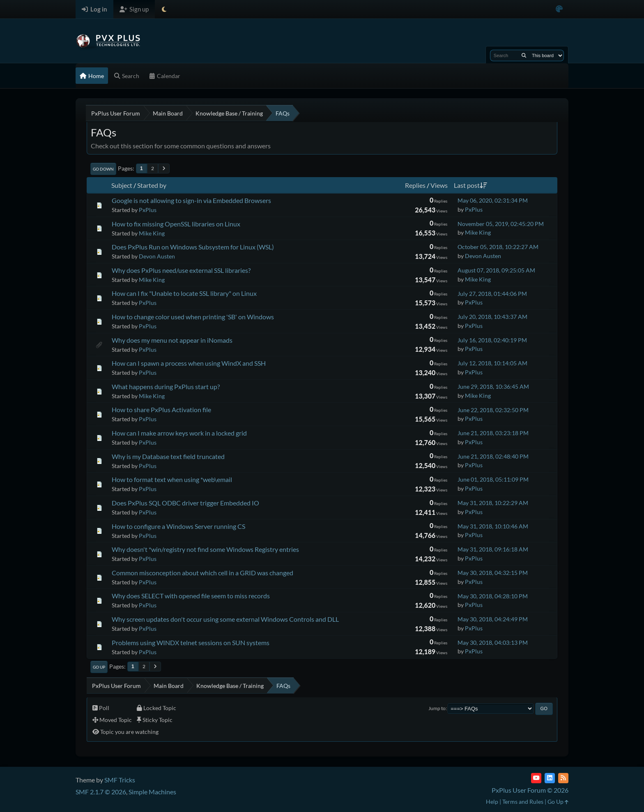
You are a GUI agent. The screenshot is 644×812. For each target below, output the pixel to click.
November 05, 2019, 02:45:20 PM (501, 224)
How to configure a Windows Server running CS (178, 526)
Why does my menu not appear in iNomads (172, 340)
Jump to (437, 708)
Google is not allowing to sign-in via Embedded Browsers (191, 200)
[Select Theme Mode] (164, 9)
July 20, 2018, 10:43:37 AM (492, 317)
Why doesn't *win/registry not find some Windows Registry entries (205, 549)
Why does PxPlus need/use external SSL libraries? (181, 270)
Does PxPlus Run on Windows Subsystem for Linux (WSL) (193, 247)
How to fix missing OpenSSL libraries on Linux (176, 224)
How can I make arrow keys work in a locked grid (179, 433)
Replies (415, 185)
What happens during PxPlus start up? (166, 386)
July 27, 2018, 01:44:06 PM (492, 294)
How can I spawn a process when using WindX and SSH (189, 363)
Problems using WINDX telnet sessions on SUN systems (191, 642)
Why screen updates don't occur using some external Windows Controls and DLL (225, 619)
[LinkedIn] (550, 778)
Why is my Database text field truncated (168, 456)
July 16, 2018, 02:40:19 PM (492, 340)
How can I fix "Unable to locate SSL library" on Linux (184, 293)
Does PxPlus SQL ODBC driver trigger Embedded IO (185, 503)
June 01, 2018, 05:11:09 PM (493, 479)
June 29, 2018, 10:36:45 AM (493, 386)
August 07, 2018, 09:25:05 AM (496, 270)
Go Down (103, 169)
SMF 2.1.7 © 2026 (101, 792)
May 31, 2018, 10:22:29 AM (493, 503)
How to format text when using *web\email (172, 479)
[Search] (524, 55)
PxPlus (148, 210)
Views (439, 185)
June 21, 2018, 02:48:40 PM (493, 456)
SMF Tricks (120, 780)
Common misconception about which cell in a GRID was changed (202, 573)
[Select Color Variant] (559, 9)
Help (492, 802)
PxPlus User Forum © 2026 (530, 790)
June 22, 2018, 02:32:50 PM (493, 410)
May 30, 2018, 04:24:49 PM (493, 619)
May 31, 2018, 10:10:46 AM (493, 526)
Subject (122, 185)
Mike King (152, 233)
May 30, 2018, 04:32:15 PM (493, 573)
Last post (470, 185)
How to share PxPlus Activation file (161, 409)
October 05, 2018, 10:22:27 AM (498, 247)
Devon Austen (157, 256)
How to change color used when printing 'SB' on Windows (193, 317)
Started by (152, 185)
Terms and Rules (523, 802)
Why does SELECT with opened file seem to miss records (191, 596)
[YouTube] (536, 778)
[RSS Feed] (563, 778)
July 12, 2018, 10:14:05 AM (492, 363)
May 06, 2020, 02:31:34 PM (493, 200)
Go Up (99, 667)
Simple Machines (152, 792)
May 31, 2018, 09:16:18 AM (493, 549)
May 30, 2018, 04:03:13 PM (493, 642)
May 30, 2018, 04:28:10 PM (493, 596)
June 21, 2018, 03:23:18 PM (493, 433)
